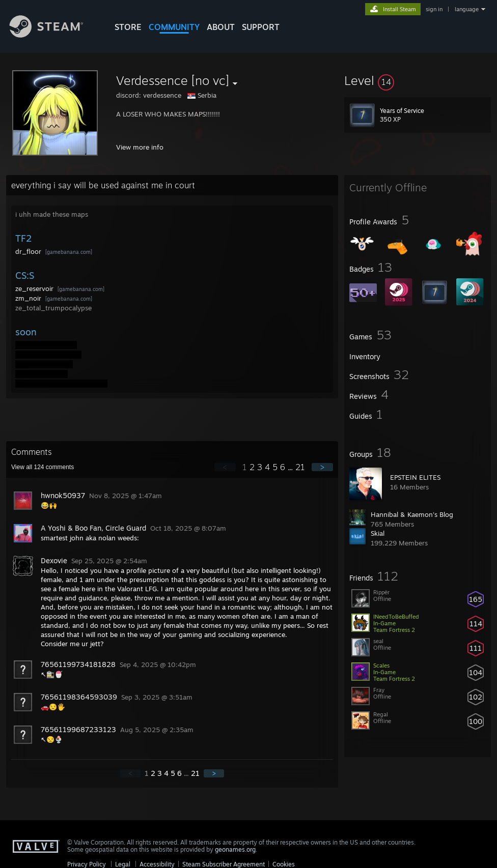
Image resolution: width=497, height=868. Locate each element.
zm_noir (29, 298)
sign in (434, 9)
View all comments (43, 467)
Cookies (284, 864)
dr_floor (29, 251)
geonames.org (235, 849)
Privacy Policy (87, 864)
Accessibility (157, 864)
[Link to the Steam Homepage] (54, 35)
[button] (418, 80)
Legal (123, 864)
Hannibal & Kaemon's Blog (412, 514)
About (221, 27)
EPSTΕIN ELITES (415, 477)
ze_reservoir (35, 288)
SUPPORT (261, 27)
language (467, 9)
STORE (128, 27)
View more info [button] (140, 147)
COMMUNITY (174, 27)
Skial (378, 533)
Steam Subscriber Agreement (224, 864)
